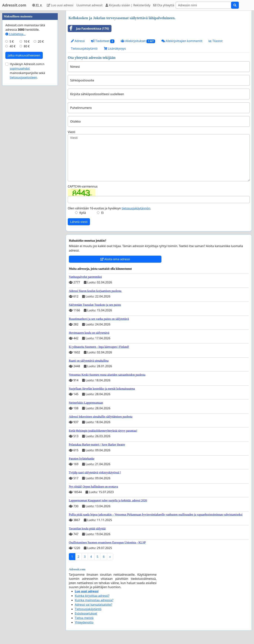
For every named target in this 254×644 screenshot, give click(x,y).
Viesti (71, 132)
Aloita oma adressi (115, 259)
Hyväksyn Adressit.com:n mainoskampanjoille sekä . (27, 182)
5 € (12, 153)
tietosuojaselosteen (23, 188)
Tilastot (216, 41)
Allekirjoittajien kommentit (182, 41)
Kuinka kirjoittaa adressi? (92, 596)
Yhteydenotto (84, 622)
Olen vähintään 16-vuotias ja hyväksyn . (109, 208)
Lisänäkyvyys (115, 48)
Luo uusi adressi (60, 5)
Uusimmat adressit (89, 5)
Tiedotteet (103, 41)
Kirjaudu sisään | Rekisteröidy (128, 5)
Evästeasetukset (86, 613)
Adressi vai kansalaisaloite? (93, 605)
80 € (27, 157)
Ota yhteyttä (164, 5)
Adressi (78, 41)
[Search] (203, 5)
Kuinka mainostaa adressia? (94, 600)
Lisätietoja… (15, 145)
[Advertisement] (30, 66)
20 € (41, 153)
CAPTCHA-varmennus (83, 186)
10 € (27, 153)
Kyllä (83, 213)
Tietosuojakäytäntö (84, 48)
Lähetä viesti (79, 222)
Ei (102, 213)
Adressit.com (14, 5)
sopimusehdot (20, 180)
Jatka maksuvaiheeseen (24, 166)
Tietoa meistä (84, 618)
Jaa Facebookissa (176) (88, 29)
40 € (13, 157)
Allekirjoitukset (138, 41)
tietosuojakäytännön (136, 208)
